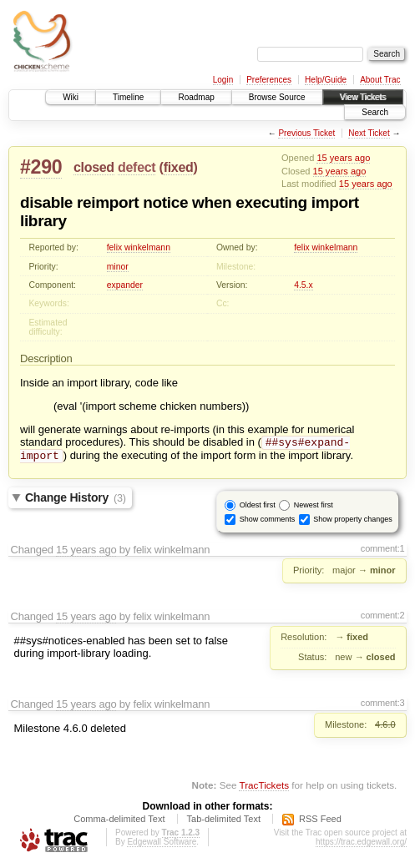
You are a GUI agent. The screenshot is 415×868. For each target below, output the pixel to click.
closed (94, 167)
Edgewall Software (162, 845)
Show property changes (353, 522)
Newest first (314, 507)
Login (223, 80)
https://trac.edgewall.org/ (361, 845)
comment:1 (383, 552)
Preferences (269, 80)
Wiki (71, 97)
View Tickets (363, 97)
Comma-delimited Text (119, 822)
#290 (41, 167)
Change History (76, 501)
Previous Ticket (306, 133)
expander (125, 285)
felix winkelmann (139, 247)
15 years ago (343, 158)
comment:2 (383, 618)
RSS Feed (320, 822)
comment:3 (383, 706)
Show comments (268, 522)
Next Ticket (369, 133)
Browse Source (277, 97)
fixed (179, 167)
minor (118, 267)
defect (137, 167)
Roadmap (196, 97)
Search (375, 112)
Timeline (128, 97)
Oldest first (258, 507)
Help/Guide (326, 80)
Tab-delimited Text (224, 822)
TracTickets (264, 788)
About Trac (380, 80)
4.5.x (304, 285)
